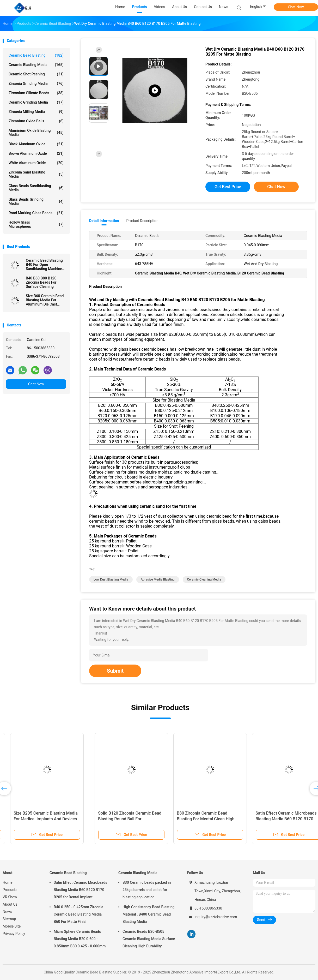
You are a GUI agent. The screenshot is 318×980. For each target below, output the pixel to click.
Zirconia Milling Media (36, 112)
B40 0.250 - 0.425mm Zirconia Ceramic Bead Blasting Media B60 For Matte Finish (78, 914)
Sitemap (9, 919)
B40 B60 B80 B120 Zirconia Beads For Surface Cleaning (41, 282)
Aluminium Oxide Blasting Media (36, 133)
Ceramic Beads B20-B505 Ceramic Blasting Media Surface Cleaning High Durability (149, 939)
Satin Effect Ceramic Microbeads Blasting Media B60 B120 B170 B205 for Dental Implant (80, 890)
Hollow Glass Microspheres (36, 224)
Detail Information (104, 221)
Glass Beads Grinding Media (36, 201)
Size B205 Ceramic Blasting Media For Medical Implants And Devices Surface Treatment (276, 819)
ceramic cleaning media (204, 579)
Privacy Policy (14, 934)
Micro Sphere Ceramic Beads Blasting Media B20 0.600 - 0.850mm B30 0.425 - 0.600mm (80, 939)
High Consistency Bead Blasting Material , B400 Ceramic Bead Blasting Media (149, 914)
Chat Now (296, 7)
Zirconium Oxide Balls (36, 121)
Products (10, 890)
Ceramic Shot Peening (36, 74)
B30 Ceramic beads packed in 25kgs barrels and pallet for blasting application (147, 890)
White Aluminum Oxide (36, 163)
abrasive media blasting (158, 579)
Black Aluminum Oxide (36, 144)
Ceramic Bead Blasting (36, 55)
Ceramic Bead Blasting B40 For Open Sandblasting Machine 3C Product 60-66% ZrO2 (46, 265)
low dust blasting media (111, 579)
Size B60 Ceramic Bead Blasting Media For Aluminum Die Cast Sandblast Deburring (45, 300)
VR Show (10, 897)
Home (8, 882)
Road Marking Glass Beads (36, 213)
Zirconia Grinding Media (36, 83)
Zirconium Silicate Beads (36, 93)
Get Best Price (228, 187)
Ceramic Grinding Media (36, 102)
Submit (115, 671)
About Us (10, 904)
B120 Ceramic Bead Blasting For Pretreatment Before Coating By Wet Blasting (116, 819)
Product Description (142, 221)
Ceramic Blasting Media (36, 65)
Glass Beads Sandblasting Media (36, 188)
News (7, 912)
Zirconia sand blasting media (36, 174)
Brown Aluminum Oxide (36, 153)
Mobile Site (12, 926)
